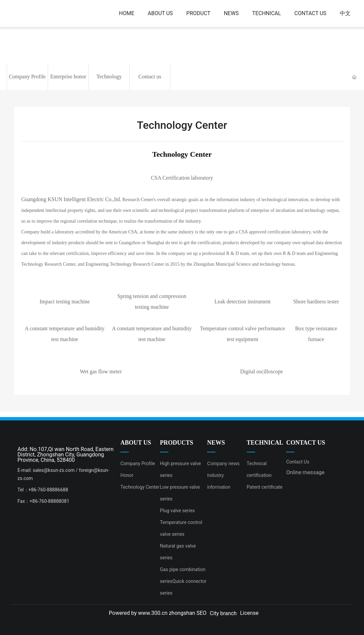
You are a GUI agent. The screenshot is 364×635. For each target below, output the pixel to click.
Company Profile (27, 77)
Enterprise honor (68, 77)
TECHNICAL (265, 443)
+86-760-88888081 (50, 501)
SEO (202, 613)
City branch (223, 613)
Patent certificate (265, 487)
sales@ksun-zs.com (54, 470)
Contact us (150, 77)
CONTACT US (306, 443)
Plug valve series (177, 511)
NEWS (216, 443)
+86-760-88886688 (48, 490)
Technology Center (140, 487)
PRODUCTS (177, 443)
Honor (127, 475)
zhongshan (182, 613)
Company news (223, 463)
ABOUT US (136, 443)
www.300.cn (153, 613)
